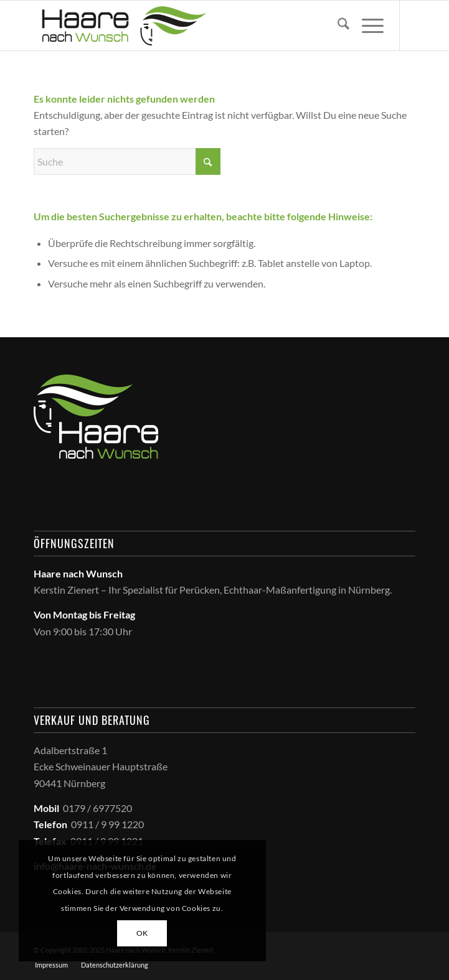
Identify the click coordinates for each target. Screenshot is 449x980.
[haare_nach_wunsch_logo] (186, 26)
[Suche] (337, 26)
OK (142, 933)
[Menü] (366, 26)
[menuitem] (337, 26)
